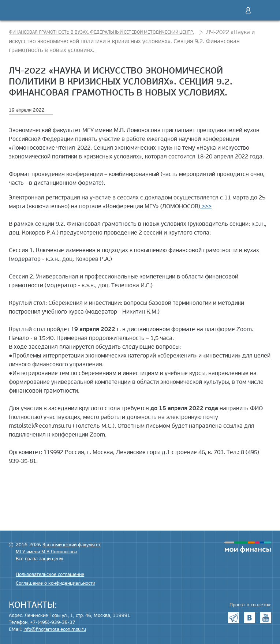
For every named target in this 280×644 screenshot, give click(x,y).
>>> (206, 206)
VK (250, 618)
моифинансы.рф (248, 547)
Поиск (233, 10)
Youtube (266, 618)
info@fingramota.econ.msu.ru (55, 629)
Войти (248, 10)
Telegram (234, 618)
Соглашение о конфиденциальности (55, 583)
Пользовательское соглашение (50, 574)
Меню (264, 10)
